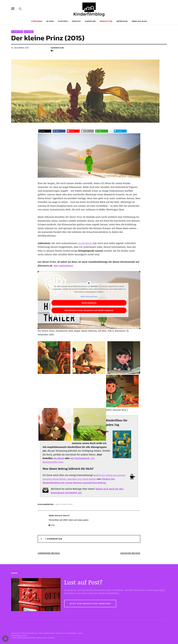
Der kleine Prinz (64, 504)
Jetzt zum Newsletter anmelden (90, 603)
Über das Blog (139, 21)
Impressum (122, 21)
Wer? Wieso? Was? (40, 638)
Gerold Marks (85, 243)
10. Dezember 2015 (20, 48)
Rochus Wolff (62, 516)
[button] (45, 131)
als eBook (59, 458)
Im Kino (50, 21)
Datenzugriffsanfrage (47, 633)
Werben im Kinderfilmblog (66, 633)
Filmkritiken (17, 32)
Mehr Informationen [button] (89, 297)
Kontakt (51, 638)
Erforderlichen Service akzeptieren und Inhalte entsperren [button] (89, 310)
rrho (53, 525)
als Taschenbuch (80, 458)
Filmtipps (63, 21)
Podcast (76, 21)
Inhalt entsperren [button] (89, 303)
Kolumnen (29, 32)
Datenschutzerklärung (29, 633)
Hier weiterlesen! (63, 266)
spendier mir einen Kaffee (82, 479)
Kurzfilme (90, 21)
